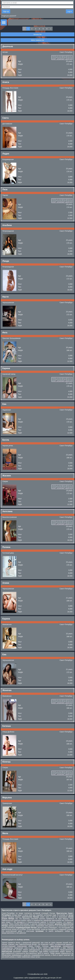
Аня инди (7, 869)
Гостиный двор (8, 553)
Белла (6, 440)
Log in (70, 11)
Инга (5, 333)
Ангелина (7, 511)
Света (5, 118)
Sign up (6, 11)
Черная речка (8, 446)
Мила (5, 833)
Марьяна (7, 798)
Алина (6, 583)
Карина (6, 368)
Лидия (6, 154)
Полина (6, 547)
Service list (38, 34)
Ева (4, 404)
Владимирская (8, 159)
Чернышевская (8, 303)
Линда (6, 261)
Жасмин (7, 476)
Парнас (5, 195)
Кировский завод (9, 374)
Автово (5, 52)
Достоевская (7, 124)
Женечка (7, 690)
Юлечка (6, 762)
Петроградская (8, 231)
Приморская (7, 803)
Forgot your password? (9, 16)
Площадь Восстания (10, 88)
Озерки (5, 481)
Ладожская (7, 410)
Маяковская (7, 624)
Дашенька (8, 46)
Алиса (6, 82)
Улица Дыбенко (8, 732)
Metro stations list (37, 40)
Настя (5, 297)
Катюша (7, 726)
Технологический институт (12, 875)
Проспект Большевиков (11, 338)
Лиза (5, 189)
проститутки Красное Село (25, 926)
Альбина (7, 225)
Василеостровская (10, 517)
